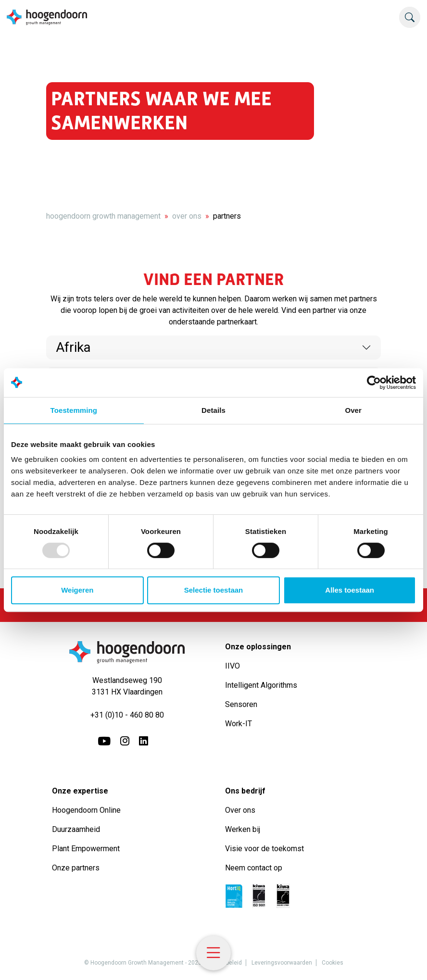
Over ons (241, 810)
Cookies (333, 963)
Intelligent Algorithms (261, 685)
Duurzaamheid (77, 829)
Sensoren (241, 704)
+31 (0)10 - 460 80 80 (127, 715)
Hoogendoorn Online (86, 810)
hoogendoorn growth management (103, 216)
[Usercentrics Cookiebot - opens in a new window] (374, 383)
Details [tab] (213, 410)
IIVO (232, 666)
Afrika (73, 347)
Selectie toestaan (214, 590)
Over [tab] (353, 410)
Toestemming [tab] (74, 410)
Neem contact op (254, 868)
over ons (187, 216)
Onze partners (76, 868)
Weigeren (77, 590)
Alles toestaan (350, 590)
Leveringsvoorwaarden (282, 963)
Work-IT (239, 724)
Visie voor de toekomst (264, 849)
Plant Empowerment (87, 849)
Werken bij (243, 829)
